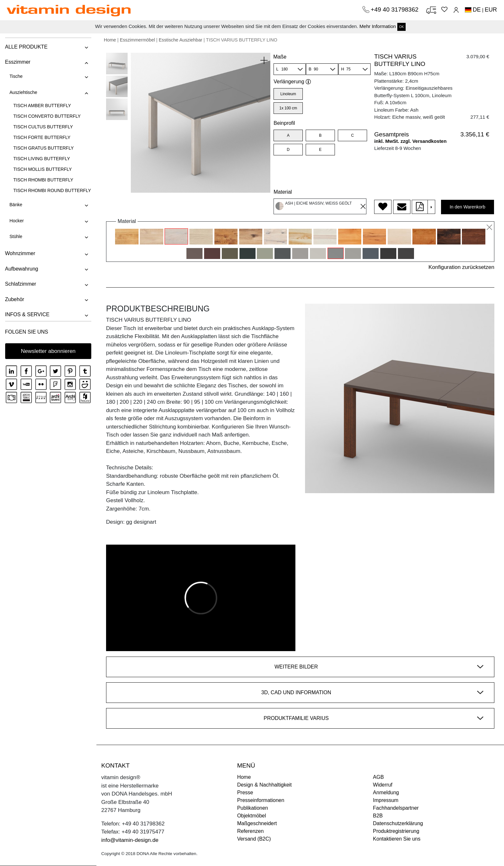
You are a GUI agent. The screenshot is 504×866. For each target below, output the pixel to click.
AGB (378, 777)
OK (401, 27)
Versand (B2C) (254, 839)
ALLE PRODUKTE (26, 47)
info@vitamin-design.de (130, 840)
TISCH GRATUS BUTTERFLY (43, 148)
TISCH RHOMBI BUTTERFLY (43, 180)
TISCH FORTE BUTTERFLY (42, 137)
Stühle (16, 236)
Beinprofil (284, 123)
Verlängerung (292, 82)
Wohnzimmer (20, 253)
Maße (280, 57)
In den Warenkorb (468, 207)
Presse (245, 792)
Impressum (386, 800)
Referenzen (251, 831)
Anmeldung (386, 792)
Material (283, 192)
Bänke (16, 205)
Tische (16, 76)
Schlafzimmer (20, 284)
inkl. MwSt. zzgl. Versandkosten (410, 141)
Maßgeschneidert (257, 823)
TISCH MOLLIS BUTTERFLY (42, 169)
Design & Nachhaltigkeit (265, 785)
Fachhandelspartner (396, 808)
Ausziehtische (23, 92)
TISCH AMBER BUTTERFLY (42, 106)
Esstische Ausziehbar (181, 40)
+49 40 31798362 (395, 9)
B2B (378, 816)
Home (110, 40)
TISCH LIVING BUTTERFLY (41, 159)
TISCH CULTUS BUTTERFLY (43, 127)
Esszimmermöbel (137, 40)
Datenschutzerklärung (398, 823)
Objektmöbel (252, 816)
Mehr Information (378, 26)
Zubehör (14, 299)
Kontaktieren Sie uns (397, 839)
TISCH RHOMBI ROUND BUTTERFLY (52, 190)
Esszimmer (18, 62)
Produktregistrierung (396, 831)
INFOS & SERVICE (27, 314)
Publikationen (253, 808)
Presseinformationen (261, 800)
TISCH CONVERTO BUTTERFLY (47, 116)
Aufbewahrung (21, 269)
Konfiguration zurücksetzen (461, 267)
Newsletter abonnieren (48, 351)
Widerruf (382, 785)
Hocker (16, 221)
